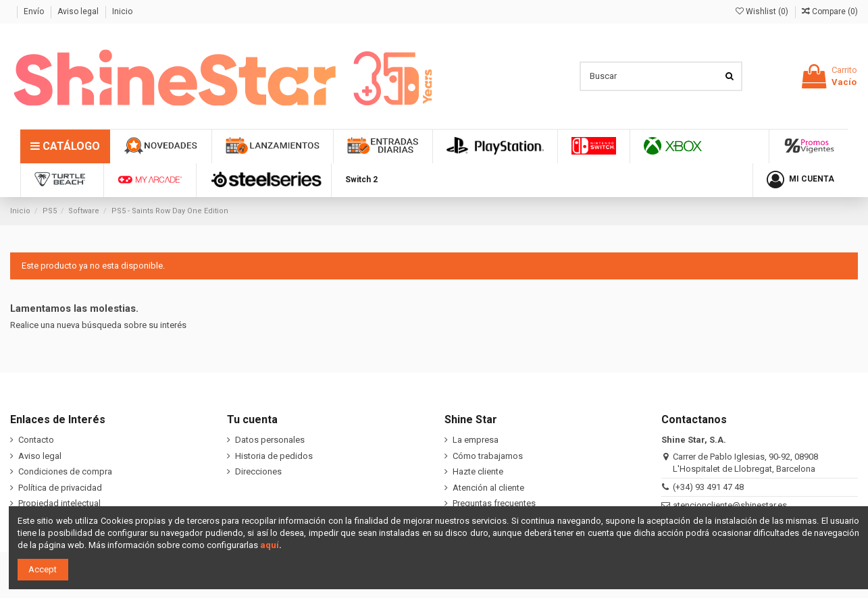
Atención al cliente (488, 488)
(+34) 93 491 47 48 (708, 487)
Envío (35, 11)
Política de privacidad (60, 488)
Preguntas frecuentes (494, 503)
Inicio (122, 11)
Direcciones (258, 471)
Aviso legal (79, 11)
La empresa (476, 440)
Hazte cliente (478, 471)
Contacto (36, 440)
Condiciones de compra (65, 471)
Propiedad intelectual (59, 503)
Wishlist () (763, 11)
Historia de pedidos (274, 456)
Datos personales (270, 440)
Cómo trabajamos (488, 456)
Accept (43, 569)
